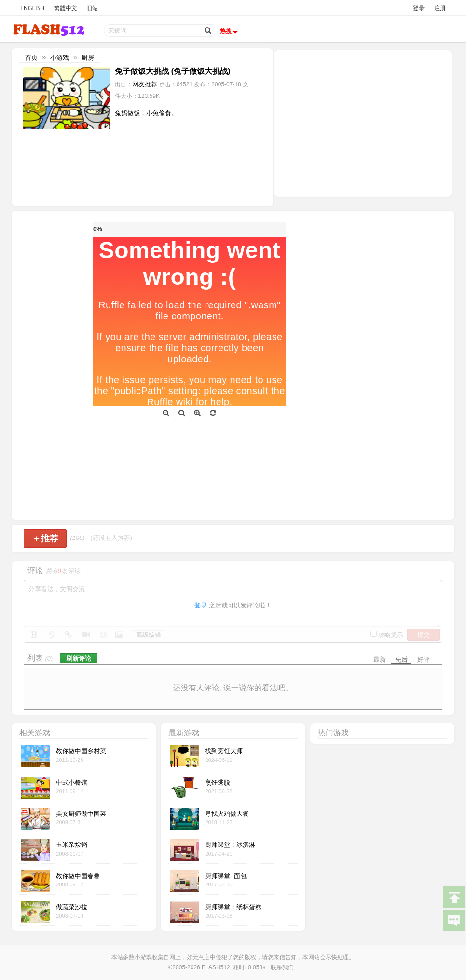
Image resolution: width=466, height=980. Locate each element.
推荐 (46, 538)
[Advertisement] (363, 123)
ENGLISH (32, 8)
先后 (401, 659)
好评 (424, 659)
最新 (380, 659)
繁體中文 (66, 8)
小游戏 (60, 58)
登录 (419, 8)
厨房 (88, 58)
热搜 (230, 31)
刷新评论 (79, 658)
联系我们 (282, 967)
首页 (31, 58)
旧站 (92, 8)
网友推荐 (145, 84)
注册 (440, 8)
